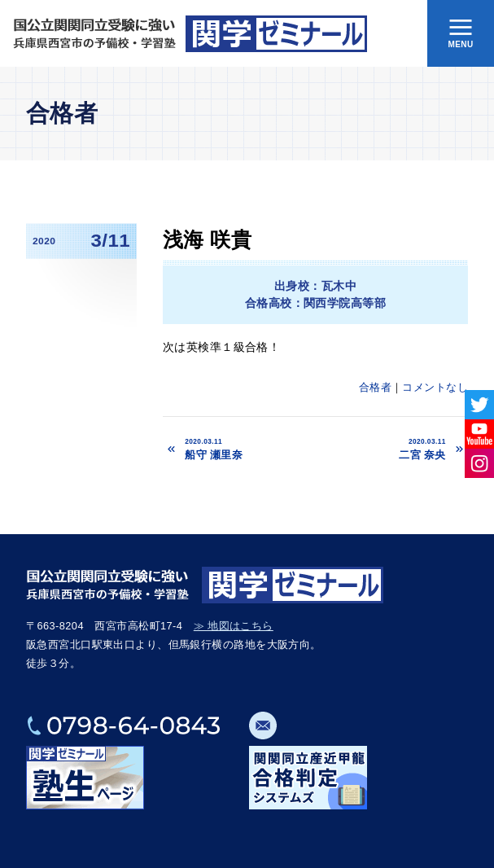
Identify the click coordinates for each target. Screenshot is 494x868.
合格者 (375, 387)
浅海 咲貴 (207, 239)
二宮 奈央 (387, 448)
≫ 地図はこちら (234, 626)
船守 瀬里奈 (249, 448)
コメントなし (435, 387)
